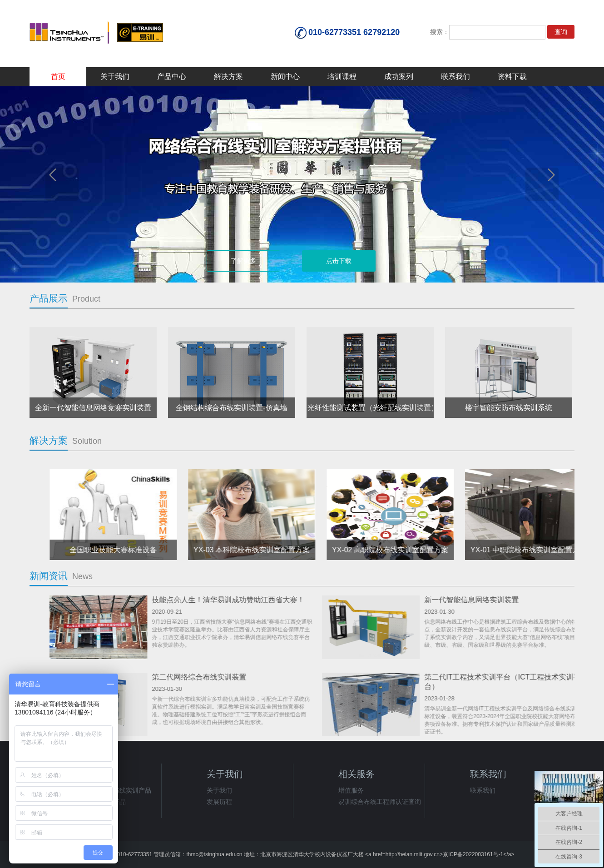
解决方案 (228, 77)
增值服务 (351, 790)
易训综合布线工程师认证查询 (380, 802)
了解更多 (243, 261)
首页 (58, 77)
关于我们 (115, 77)
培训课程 (342, 77)
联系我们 (455, 77)
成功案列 (399, 77)
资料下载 (512, 77)
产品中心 (172, 77)
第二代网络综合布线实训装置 (479, 677)
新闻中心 (285, 77)
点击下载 (339, 261)
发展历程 (219, 802)
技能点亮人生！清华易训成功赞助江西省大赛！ (508, 600)
